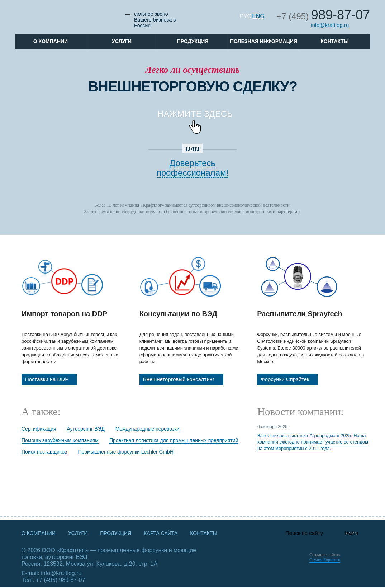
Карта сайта (161, 533)
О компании (39, 533)
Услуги (122, 41)
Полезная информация (264, 41)
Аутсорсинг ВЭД (86, 429)
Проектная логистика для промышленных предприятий (174, 440)
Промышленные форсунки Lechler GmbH (126, 452)
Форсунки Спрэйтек (289, 380)
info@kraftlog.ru (330, 25)
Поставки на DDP (51, 380)
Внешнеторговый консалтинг (183, 380)
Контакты (334, 41)
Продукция (193, 41)
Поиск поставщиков (44, 452)
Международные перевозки (148, 429)
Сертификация (39, 429)
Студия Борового (325, 560)
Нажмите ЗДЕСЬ (196, 119)
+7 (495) (323, 16)
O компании (51, 41)
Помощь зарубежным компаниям (60, 440)
